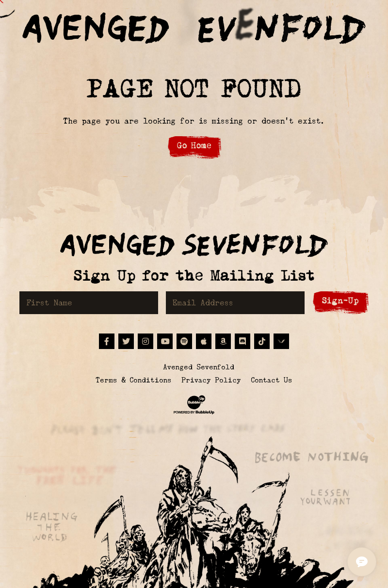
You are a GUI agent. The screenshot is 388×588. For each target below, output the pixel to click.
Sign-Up (340, 301)
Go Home (194, 146)
